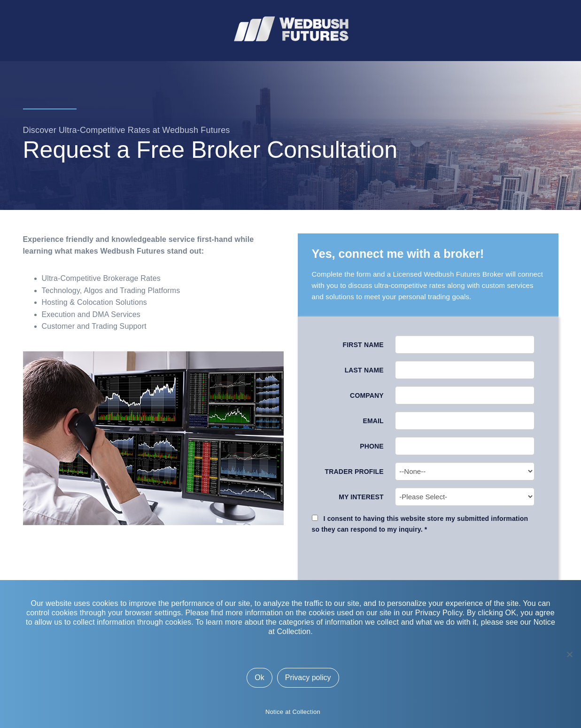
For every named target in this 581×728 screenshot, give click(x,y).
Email (373, 421)
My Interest (361, 497)
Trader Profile (354, 472)
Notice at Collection (293, 712)
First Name (363, 345)
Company (367, 395)
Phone (372, 446)
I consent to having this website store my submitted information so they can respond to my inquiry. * (420, 524)
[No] (569, 654)
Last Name (364, 370)
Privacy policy (308, 678)
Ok (259, 678)
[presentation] (429, 560)
